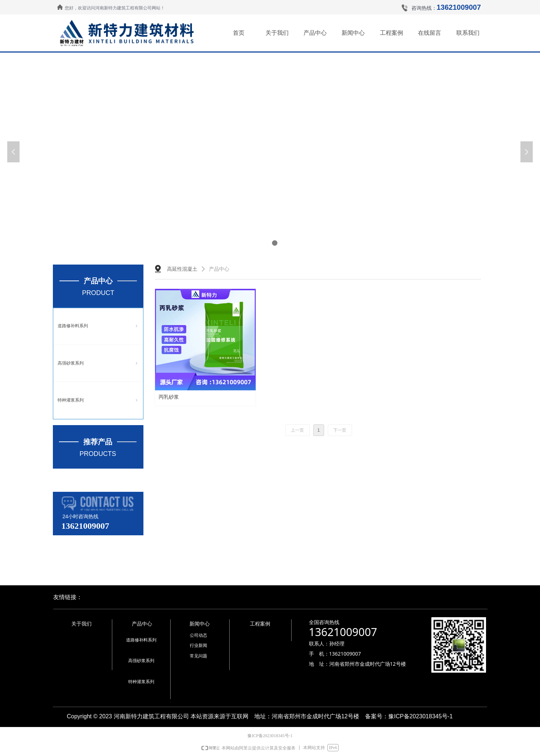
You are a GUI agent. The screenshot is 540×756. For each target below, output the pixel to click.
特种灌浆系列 (98, 400)
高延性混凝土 (182, 269)
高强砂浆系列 (98, 364)
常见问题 (198, 656)
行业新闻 (198, 645)
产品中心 (219, 269)
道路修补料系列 (98, 326)
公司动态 (198, 635)
